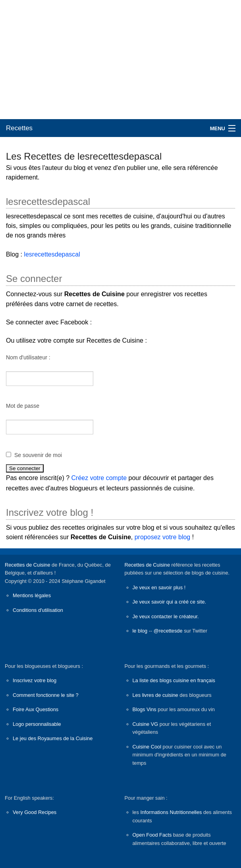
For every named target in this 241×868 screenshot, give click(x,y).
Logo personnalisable (37, 724)
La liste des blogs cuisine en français (174, 680)
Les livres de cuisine (155, 695)
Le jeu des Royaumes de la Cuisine (53, 738)
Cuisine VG (146, 724)
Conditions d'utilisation (38, 610)
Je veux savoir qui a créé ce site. (170, 602)
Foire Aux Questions (36, 709)
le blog (140, 631)
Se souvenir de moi (38, 455)
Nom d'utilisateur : (28, 357)
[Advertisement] (120, 60)
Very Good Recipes (35, 812)
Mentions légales (32, 595)
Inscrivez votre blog (35, 680)
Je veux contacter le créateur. (166, 616)
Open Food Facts (152, 835)
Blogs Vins (145, 709)
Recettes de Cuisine (28, 565)
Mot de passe (23, 406)
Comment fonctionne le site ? (46, 695)
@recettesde (168, 631)
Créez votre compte (99, 478)
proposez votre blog (163, 537)
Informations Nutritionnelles (171, 812)
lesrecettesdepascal (52, 254)
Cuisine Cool (147, 747)
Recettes (19, 128)
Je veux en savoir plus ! (159, 587)
